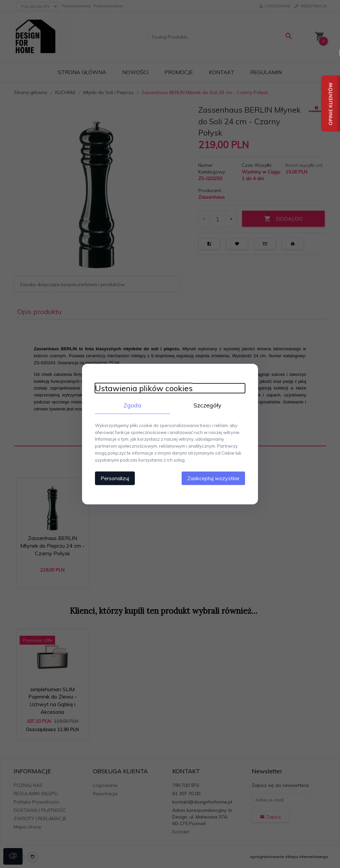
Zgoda (132, 405)
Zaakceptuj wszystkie (215, 478)
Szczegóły (208, 405)
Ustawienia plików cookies (142, 388)
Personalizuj (114, 478)
